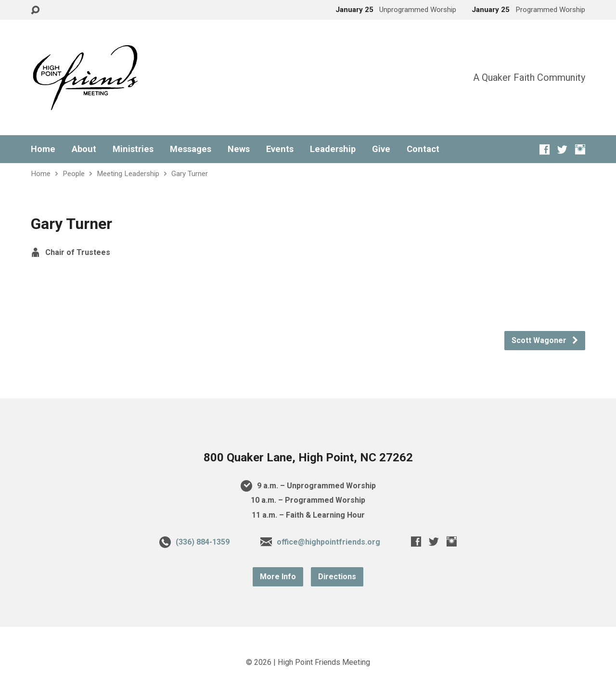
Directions (337, 577)
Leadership (333, 149)
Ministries (133, 149)
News (239, 149)
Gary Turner (190, 174)
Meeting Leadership (128, 174)
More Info (278, 577)
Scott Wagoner (545, 340)
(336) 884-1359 (203, 542)
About (84, 149)
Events (280, 149)
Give (381, 149)
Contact (423, 149)
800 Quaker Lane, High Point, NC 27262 (308, 458)
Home (43, 149)
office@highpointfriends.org (328, 542)
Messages (191, 149)
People (74, 174)
